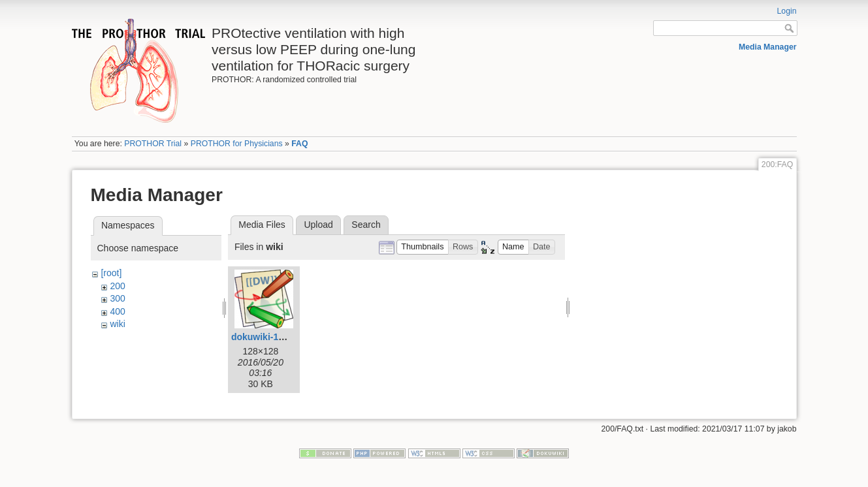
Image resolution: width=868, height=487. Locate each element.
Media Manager (768, 47)
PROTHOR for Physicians (237, 144)
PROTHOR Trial (153, 144)
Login (787, 11)
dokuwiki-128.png (269, 337)
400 (117, 311)
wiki (117, 324)
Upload (318, 225)
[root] (111, 273)
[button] (423, 247)
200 (117, 286)
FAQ (299, 144)
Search (366, 225)
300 (117, 298)
